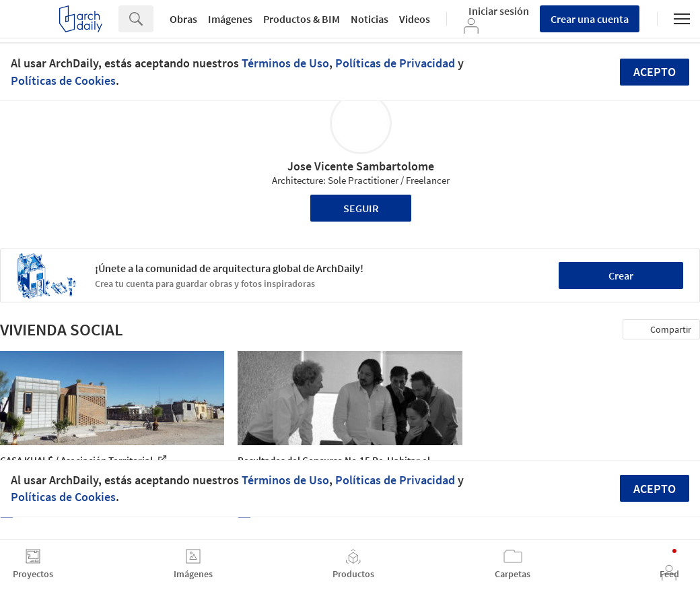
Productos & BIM (302, 19)
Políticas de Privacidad (395, 63)
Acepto (655, 72)
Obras (183, 19)
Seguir (361, 208)
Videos (415, 19)
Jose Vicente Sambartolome (361, 166)
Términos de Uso (285, 63)
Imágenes (230, 19)
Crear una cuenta (590, 19)
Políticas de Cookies (63, 80)
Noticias (370, 19)
